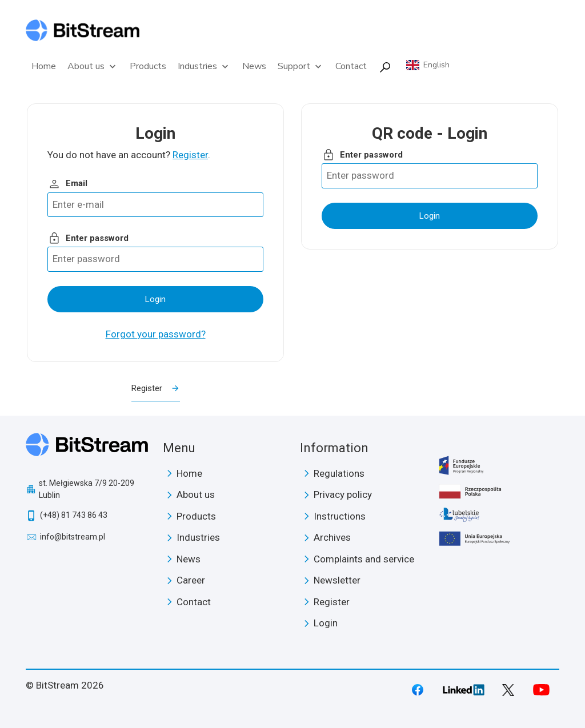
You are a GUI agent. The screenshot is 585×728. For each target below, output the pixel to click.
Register (190, 155)
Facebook (418, 690)
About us (93, 66)
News (254, 66)
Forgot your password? (156, 334)
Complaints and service (364, 559)
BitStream (87, 449)
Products (148, 66)
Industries (204, 66)
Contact (351, 66)
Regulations (339, 473)
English (436, 65)
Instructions (340, 516)
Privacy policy (343, 494)
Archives (332, 537)
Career (191, 580)
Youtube (541, 690)
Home (44, 66)
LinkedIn (463, 690)
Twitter (508, 690)
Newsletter (337, 580)
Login (326, 623)
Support (301, 66)
